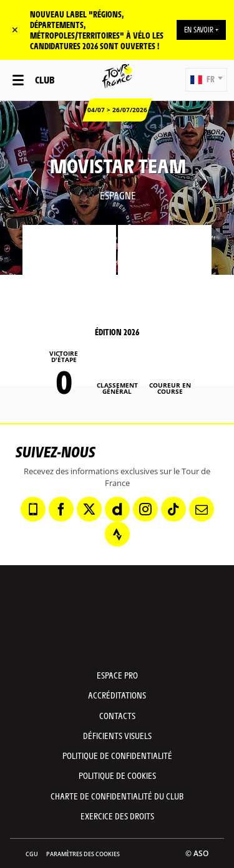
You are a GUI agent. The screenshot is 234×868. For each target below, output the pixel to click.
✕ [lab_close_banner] (15, 30)
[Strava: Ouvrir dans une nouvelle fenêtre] (117, 534)
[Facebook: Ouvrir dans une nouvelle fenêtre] (61, 509)
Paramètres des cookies (83, 854)
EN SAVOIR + (201, 29)
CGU (32, 854)
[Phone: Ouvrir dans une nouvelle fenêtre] (33, 509)
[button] (206, 80)
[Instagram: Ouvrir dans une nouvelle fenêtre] (145, 509)
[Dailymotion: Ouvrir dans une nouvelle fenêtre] (117, 509)
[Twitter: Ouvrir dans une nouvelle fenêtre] (89, 509)
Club (45, 79)
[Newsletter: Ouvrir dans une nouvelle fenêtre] (202, 509)
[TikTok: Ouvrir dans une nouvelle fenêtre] (173, 509)
